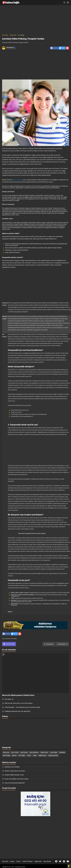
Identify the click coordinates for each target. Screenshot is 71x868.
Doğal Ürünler (44, 752)
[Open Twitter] (60, 861)
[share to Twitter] (62, 48)
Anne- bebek (15, 752)
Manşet (14, 755)
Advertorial (8, 639)
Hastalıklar (62, 752)
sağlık (35, 755)
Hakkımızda (38, 861)
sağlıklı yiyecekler (53, 755)
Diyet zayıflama (34, 752)
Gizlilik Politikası (28, 861)
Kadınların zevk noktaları (12, 767)
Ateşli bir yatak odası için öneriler (15, 771)
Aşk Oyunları (24, 752)
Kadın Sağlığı (7, 755)
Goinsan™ (23, 867)
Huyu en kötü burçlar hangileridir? (15, 783)
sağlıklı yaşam (42, 755)
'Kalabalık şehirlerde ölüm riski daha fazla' (17, 711)
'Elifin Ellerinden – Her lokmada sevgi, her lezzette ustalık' (22, 707)
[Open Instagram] (64, 861)
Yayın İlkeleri (47, 861)
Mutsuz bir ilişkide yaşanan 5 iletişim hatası (18, 695)
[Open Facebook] (56, 861)
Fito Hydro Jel (9, 699)
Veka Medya (11, 47)
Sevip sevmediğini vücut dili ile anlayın (17, 779)
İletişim (12, 861)
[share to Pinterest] (67, 48)
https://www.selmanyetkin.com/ (22, 612)
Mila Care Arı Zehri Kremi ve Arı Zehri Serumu (19, 703)
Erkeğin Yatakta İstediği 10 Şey (14, 775)
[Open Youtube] (68, 861)
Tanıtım (18, 861)
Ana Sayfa (5, 861)
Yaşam (29, 755)
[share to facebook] (54, 48)
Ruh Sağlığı (14, 639)
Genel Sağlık (54, 752)
